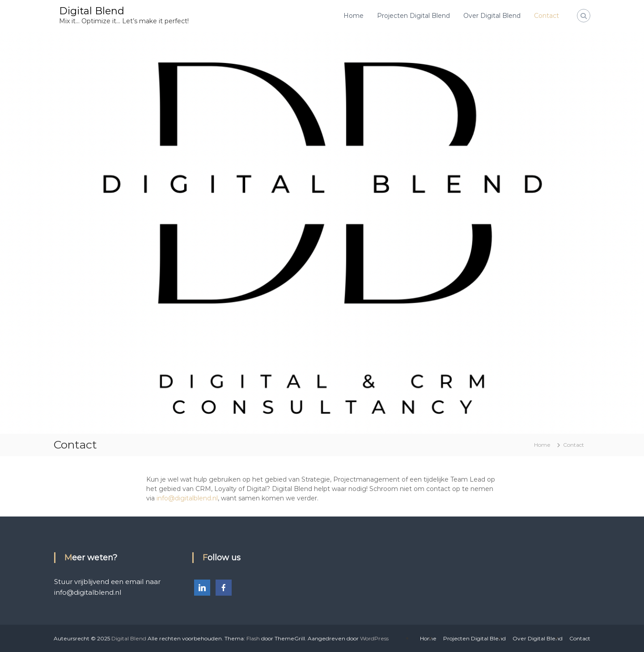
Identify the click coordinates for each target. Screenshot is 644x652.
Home (354, 16)
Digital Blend (92, 11)
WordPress (374, 638)
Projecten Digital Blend (413, 16)
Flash (253, 638)
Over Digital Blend (492, 16)
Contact (547, 16)
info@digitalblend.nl (187, 498)
